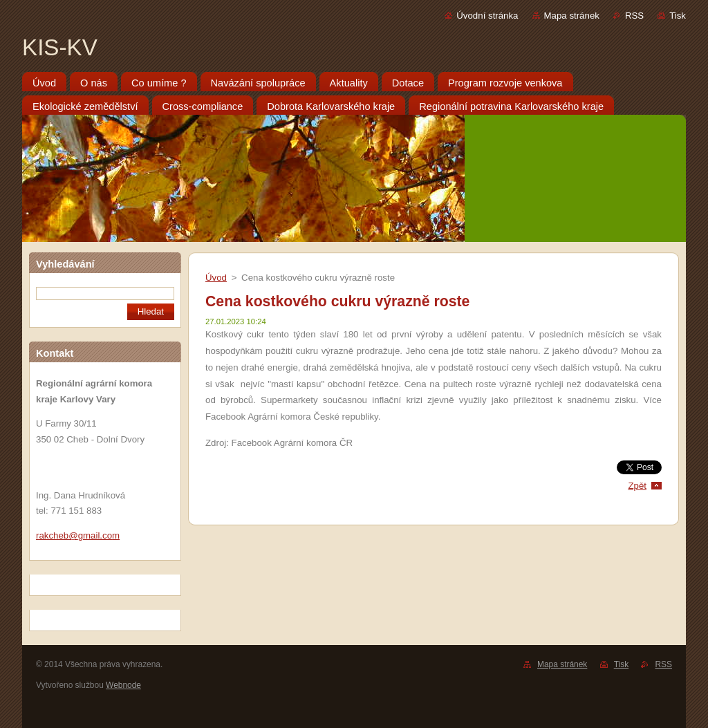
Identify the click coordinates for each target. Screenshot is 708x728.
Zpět (637, 486)
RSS (634, 16)
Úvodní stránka (487, 16)
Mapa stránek (572, 16)
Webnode (123, 685)
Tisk (678, 16)
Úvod (216, 278)
